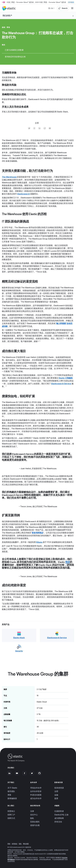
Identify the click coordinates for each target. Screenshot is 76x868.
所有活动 (58, 822)
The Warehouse (9, 177)
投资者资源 (59, 788)
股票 (56, 799)
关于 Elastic (12, 788)
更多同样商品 (37, 533)
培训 (68, 562)
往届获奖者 (59, 811)
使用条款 (15, 844)
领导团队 (11, 791)
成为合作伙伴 (36, 799)
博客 (9, 795)
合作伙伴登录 (36, 791)
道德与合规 (35, 825)
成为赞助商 (59, 818)
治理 (56, 791)
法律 (32, 811)
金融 (56, 795)
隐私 (32, 818)
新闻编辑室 (12, 799)
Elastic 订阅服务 (66, 378)
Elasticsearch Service (61, 384)
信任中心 (34, 815)
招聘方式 (11, 818)
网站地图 (26, 844)
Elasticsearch (24, 194)
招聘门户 (11, 815)
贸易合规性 (35, 822)
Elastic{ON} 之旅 (61, 815)
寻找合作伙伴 (36, 788)
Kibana (39, 542)
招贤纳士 (11, 811)
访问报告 (71, 2)
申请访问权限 (36, 795)
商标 (9, 844)
